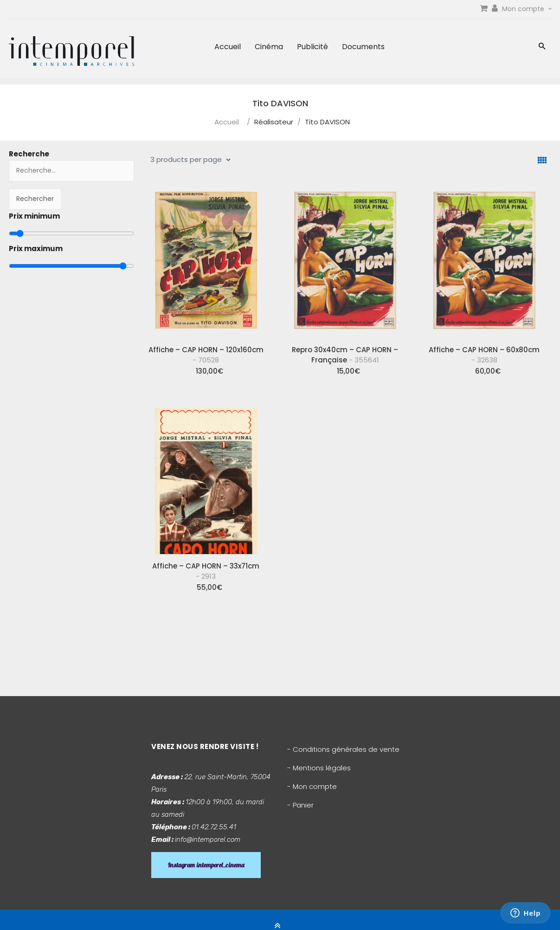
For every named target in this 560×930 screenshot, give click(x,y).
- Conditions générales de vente (343, 749)
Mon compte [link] (527, 9)
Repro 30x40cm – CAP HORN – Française (345, 355)
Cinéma (269, 47)
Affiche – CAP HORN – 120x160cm (206, 355)
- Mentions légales (319, 768)
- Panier (300, 805)
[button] (542, 47)
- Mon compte (312, 786)
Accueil (228, 47)
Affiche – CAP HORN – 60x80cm (484, 355)
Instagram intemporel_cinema (206, 865)
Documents (363, 47)
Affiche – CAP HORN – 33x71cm (206, 571)
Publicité (312, 47)
